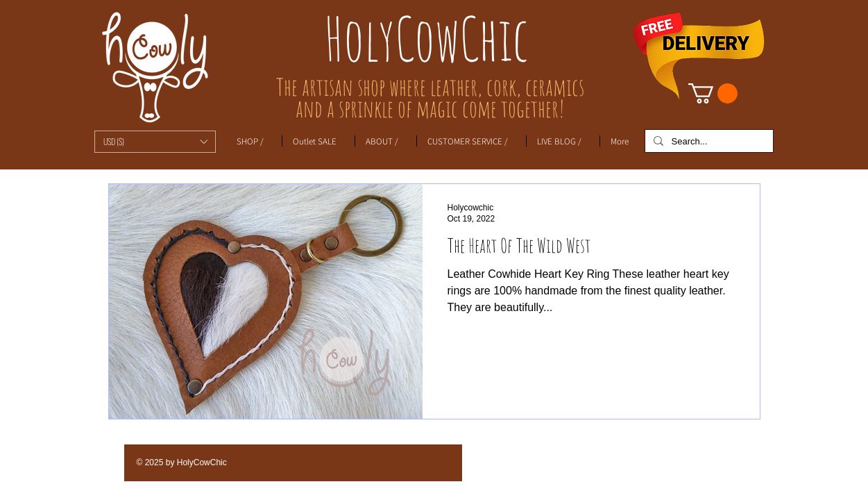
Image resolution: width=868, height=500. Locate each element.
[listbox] (155, 142)
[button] (155, 142)
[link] (713, 93)
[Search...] (708, 142)
